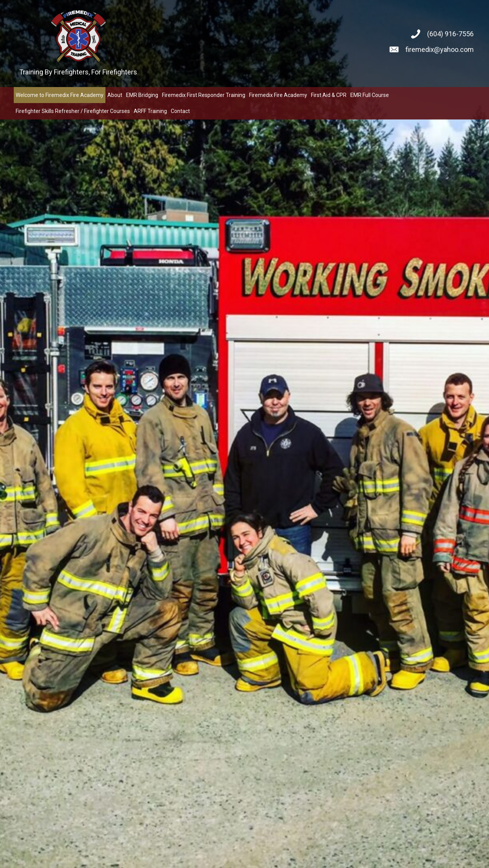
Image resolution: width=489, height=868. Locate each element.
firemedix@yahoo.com (440, 49)
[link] (60, 95)
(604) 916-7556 (450, 34)
